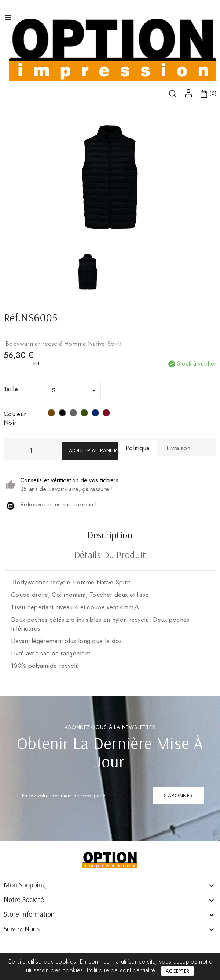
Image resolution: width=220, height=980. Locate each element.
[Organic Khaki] (84, 414)
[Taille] (74, 390)
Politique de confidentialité (121, 970)
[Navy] (95, 414)
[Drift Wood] (51, 414)
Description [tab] (110, 536)
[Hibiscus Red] (106, 414)
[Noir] (62, 414)
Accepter (177, 971)
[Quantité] (31, 451)
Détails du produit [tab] (110, 556)
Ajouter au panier (93, 450)
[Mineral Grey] (73, 414)
